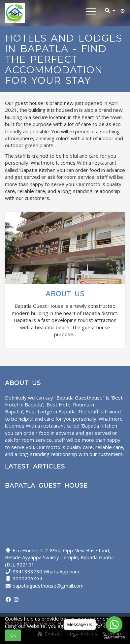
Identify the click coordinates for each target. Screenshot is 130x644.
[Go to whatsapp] (114, 625)
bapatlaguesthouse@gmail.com (48, 586)
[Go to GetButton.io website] (114, 637)
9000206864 (27, 578)
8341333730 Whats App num (46, 571)
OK (13, 635)
